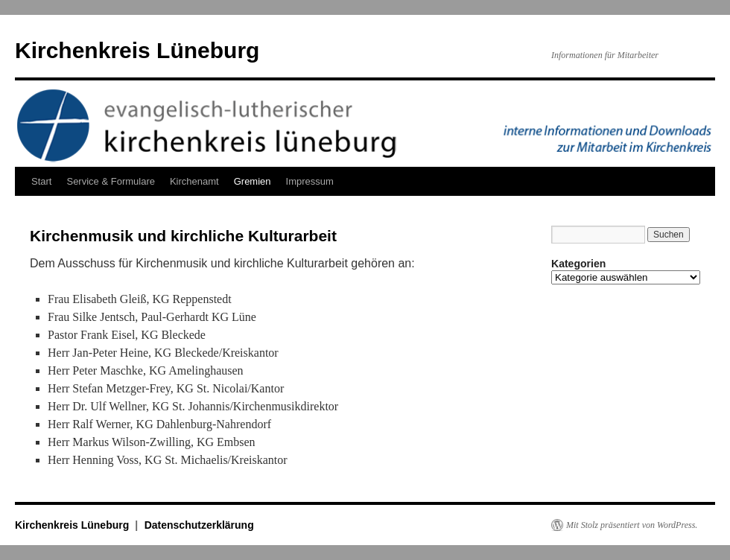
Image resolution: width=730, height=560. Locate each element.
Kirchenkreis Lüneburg (137, 50)
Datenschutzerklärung (199, 525)
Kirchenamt (194, 181)
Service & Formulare (110, 181)
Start (41, 181)
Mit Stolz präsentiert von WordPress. (632, 525)
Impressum (310, 181)
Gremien (253, 181)
